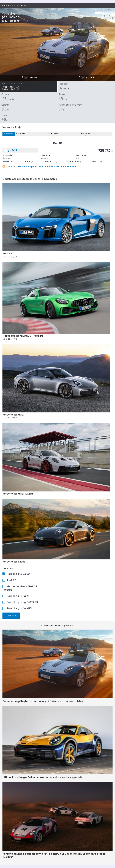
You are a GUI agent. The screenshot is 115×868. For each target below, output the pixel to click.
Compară (9, 134)
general (29, 78)
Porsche (6, 5)
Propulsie (20, 134)
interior (87, 78)
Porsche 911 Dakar (18, 574)
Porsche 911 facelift (19, 608)
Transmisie (53, 134)
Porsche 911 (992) (18, 596)
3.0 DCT (13, 150)
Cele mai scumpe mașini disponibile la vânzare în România (46, 166)
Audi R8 (11, 580)
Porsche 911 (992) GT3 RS (22, 602)
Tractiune (85, 134)
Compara (11, 616)
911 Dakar (21, 5)
